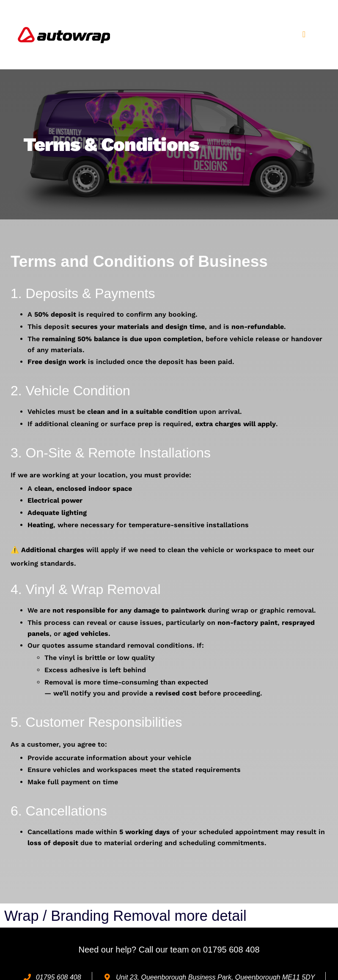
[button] (304, 34)
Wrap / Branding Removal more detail (135, 916)
